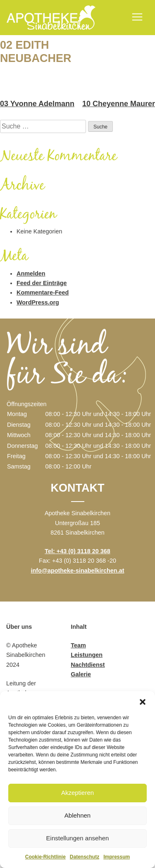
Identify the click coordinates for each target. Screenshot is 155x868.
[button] (143, 702)
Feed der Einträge (42, 283)
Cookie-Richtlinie (45, 857)
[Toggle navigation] (137, 17)
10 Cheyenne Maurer (119, 104)
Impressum (117, 857)
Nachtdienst (88, 665)
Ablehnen (77, 815)
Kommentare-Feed (43, 293)
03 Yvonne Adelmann (37, 104)
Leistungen (87, 655)
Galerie (81, 674)
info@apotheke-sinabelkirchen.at (78, 571)
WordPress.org (38, 302)
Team (78, 645)
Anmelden (31, 273)
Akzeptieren (77, 793)
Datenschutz (85, 857)
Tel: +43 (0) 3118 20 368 (77, 551)
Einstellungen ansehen (78, 838)
